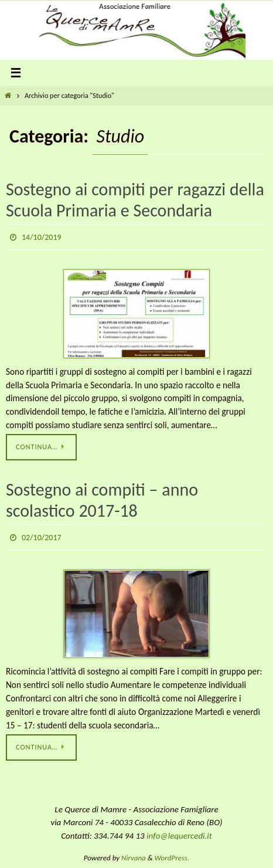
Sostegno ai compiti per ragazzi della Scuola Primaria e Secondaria (135, 200)
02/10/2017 (42, 538)
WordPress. (172, 858)
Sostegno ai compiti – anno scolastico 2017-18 (102, 500)
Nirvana (134, 858)
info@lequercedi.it (179, 836)
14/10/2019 (42, 237)
